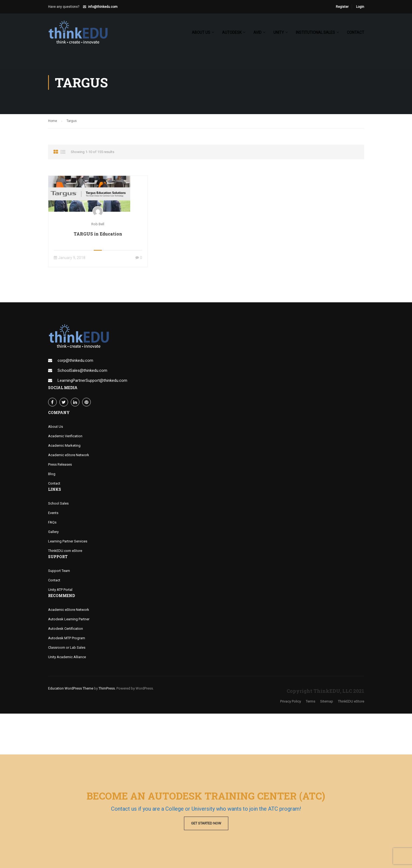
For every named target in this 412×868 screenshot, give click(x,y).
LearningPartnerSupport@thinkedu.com (92, 380)
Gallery (53, 532)
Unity (279, 33)
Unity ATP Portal (60, 590)
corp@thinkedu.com (75, 360)
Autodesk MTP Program (67, 638)
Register (342, 7)
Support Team (59, 571)
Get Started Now (206, 823)
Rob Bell (98, 224)
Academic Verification (65, 436)
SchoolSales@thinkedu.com (82, 370)
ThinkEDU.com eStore (65, 551)
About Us (56, 427)
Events (53, 513)
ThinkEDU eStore (351, 702)
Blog (52, 474)
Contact (356, 33)
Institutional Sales (315, 33)
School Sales (58, 503)
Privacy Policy (291, 702)
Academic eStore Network (69, 455)
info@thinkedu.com (103, 7)
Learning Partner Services (68, 541)
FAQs (52, 522)
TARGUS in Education (98, 234)
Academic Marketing (64, 445)
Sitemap (327, 702)
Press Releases (60, 464)
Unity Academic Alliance (67, 657)
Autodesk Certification (66, 629)
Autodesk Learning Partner (69, 619)
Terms (311, 702)
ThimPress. (107, 688)
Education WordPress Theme (71, 688)
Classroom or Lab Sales (67, 647)
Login (360, 7)
